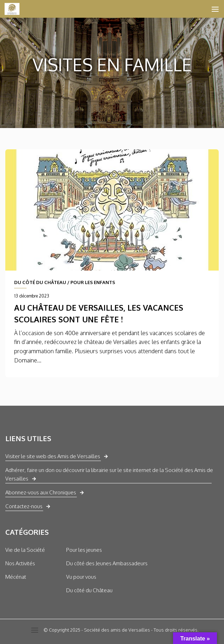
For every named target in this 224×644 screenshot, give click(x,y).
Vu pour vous (81, 577)
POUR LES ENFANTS (93, 282)
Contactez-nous (24, 506)
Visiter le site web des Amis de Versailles (53, 456)
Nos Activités (20, 563)
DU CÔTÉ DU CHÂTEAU (40, 282)
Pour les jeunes (84, 550)
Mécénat (16, 577)
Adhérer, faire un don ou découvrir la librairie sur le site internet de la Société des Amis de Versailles (109, 474)
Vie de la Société (25, 550)
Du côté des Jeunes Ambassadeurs (107, 563)
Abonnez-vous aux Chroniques (41, 492)
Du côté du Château (89, 590)
